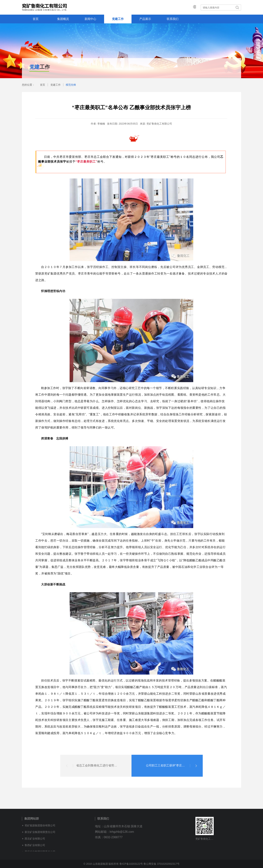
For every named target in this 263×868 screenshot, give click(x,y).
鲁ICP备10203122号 (131, 864)
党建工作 (118, 19)
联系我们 (173, 19)
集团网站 (191, 7)
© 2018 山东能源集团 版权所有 (101, 864)
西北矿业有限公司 (35, 839)
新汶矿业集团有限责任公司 (40, 832)
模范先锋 (71, 85)
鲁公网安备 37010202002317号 (162, 864)
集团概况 (63, 19)
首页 (36, 19)
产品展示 (145, 19)
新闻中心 (90, 19)
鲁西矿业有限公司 (35, 845)
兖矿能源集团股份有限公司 (40, 825)
